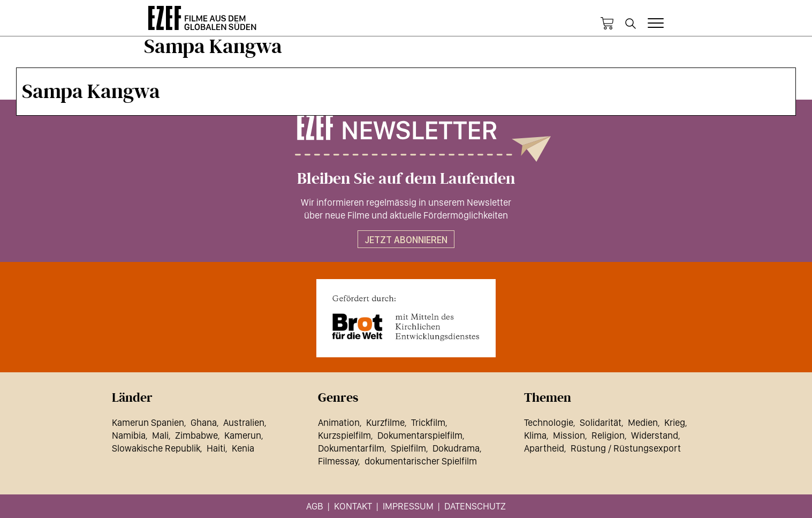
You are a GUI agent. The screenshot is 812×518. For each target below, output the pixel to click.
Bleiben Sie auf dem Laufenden (406, 179)
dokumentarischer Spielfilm (421, 461)
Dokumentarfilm (351, 448)
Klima (535, 435)
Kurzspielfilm (344, 435)
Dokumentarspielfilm (420, 435)
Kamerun (243, 435)
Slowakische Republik (156, 448)
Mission (569, 435)
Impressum (408, 506)
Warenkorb (607, 24)
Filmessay (338, 461)
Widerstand (655, 435)
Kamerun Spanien (148, 422)
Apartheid (544, 448)
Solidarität (601, 422)
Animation (339, 422)
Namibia (129, 435)
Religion (608, 435)
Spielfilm (408, 448)
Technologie (549, 422)
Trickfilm (428, 422)
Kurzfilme (385, 422)
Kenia (243, 448)
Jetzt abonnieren (406, 240)
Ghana (204, 422)
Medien (643, 422)
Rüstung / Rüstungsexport (626, 448)
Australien (244, 422)
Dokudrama (456, 448)
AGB (315, 506)
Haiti (216, 448)
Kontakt (353, 506)
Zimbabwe (196, 435)
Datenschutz (475, 506)
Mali (160, 435)
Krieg (675, 422)
